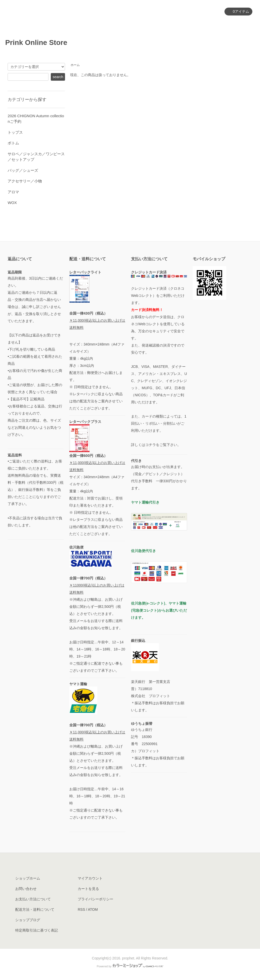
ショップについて (174, 25)
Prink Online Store (40, 42)
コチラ (151, 445)
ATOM (93, 909)
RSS (81, 909)
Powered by (130, 966)
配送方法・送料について (35, 909)
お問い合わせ (237, 25)
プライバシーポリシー (95, 899)
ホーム (86, 25)
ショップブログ (28, 920)
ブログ (208, 25)
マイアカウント (205, 12)
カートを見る (88, 889)
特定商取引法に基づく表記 (37, 930)
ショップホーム (28, 878)
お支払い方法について (33, 899)
